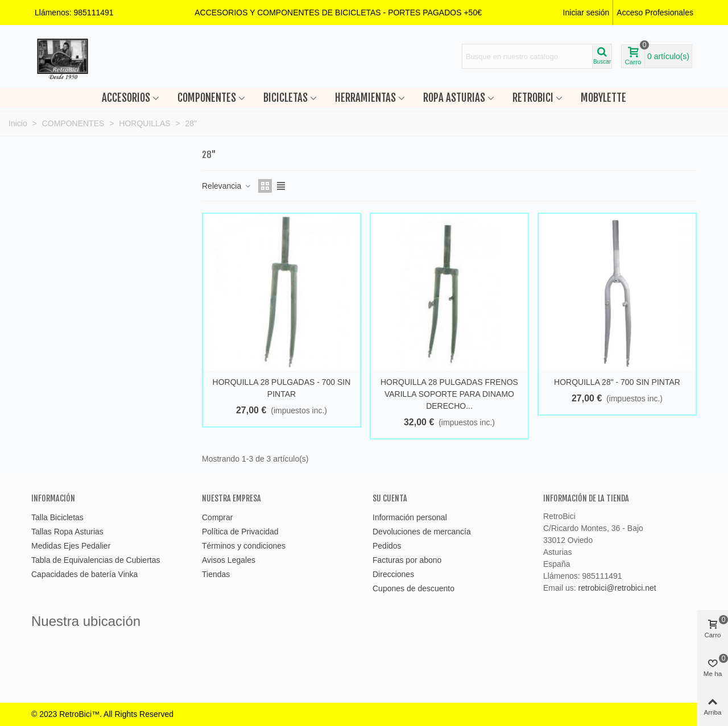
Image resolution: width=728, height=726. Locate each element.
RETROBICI (533, 98)
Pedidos (387, 546)
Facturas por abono (407, 560)
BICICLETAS (286, 98)
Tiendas (216, 574)
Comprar (217, 517)
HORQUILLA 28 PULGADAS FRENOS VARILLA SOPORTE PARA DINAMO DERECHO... (449, 394)
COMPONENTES (207, 98)
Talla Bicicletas (57, 517)
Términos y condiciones (244, 546)
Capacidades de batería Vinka (84, 574)
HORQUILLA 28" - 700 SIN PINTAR (617, 382)
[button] (338, 13)
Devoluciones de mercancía (422, 532)
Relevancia (227, 186)
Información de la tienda (586, 498)
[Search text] (527, 56)
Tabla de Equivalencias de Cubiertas (96, 560)
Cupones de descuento (413, 588)
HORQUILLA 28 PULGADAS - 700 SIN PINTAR (282, 388)
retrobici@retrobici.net (617, 588)
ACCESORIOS (126, 98)
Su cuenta (390, 498)
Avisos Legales (229, 560)
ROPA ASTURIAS (454, 98)
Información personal (410, 517)
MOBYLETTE (603, 98)
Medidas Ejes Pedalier (71, 546)
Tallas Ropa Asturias (67, 532)
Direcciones (393, 574)
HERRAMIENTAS (365, 98)
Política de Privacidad (240, 532)
